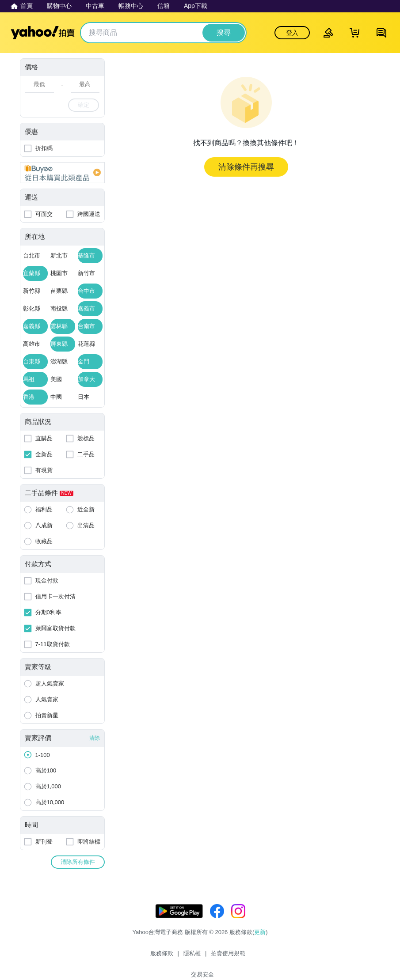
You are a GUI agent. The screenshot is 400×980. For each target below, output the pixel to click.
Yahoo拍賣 (43, 33)
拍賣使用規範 (214, 957)
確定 (84, 105)
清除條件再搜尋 (246, 167)
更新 (260, 941)
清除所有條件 (78, 862)
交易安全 (253, 957)
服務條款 (147, 957)
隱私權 (177, 957)
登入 (292, 33)
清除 (95, 738)
